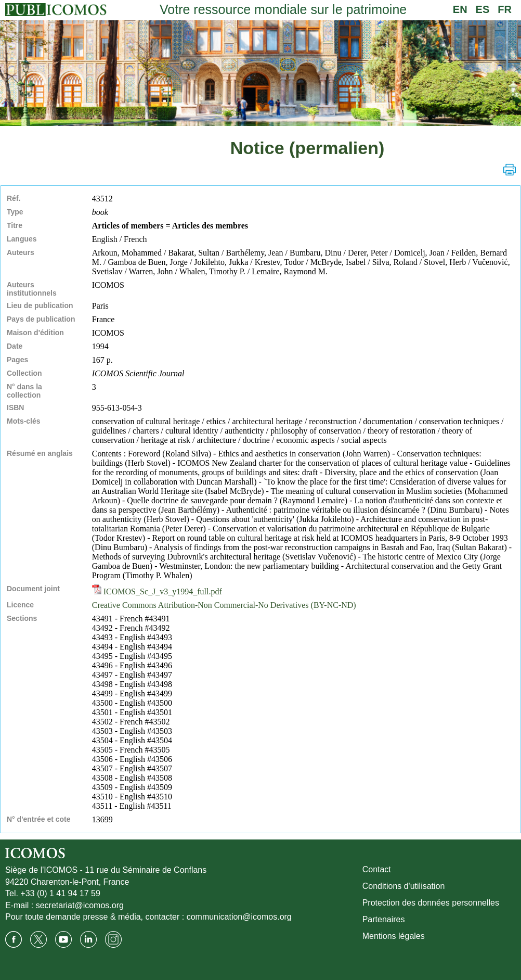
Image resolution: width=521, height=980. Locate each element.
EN (460, 9)
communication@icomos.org (239, 917)
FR (505, 9)
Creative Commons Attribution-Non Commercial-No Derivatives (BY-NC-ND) (224, 605)
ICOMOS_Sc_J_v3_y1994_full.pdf (157, 591)
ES (483, 9)
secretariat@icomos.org (80, 905)
